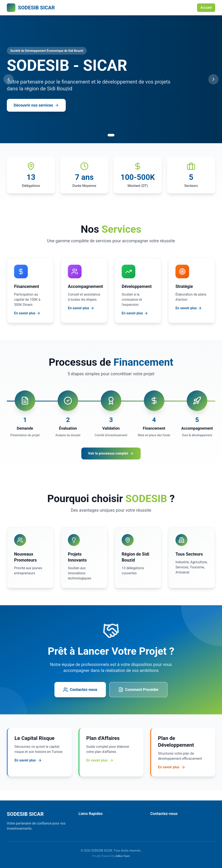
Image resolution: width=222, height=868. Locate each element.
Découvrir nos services (36, 105)
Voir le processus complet (111, 453)
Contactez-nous (80, 690)
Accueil (206, 8)
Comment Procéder (138, 690)
